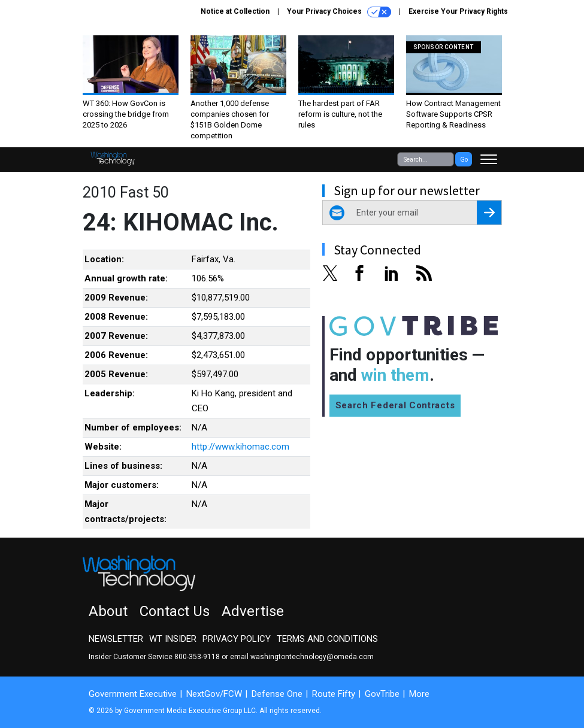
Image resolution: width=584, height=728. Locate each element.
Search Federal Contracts (395, 405)
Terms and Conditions (327, 639)
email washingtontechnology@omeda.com (302, 657)
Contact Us (175, 611)
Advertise (253, 611)
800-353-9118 (197, 657)
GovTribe (382, 694)
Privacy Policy (237, 639)
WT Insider (173, 639)
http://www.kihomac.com (240, 447)
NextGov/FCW (214, 694)
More (419, 694)
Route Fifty (334, 694)
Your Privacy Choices (339, 12)
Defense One (277, 694)
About (108, 611)
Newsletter (116, 639)
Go (464, 160)
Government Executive (133, 694)
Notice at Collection (235, 11)
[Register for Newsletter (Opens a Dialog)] (489, 213)
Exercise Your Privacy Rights (458, 11)
